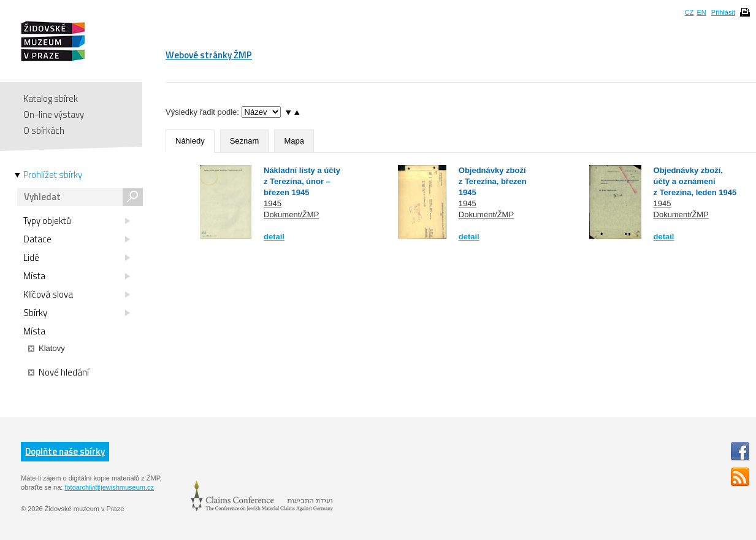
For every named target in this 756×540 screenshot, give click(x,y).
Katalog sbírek (51, 98)
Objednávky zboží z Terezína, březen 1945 (493, 181)
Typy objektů (77, 221)
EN (701, 12)
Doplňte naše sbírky (65, 451)
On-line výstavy (54, 114)
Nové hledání (59, 372)
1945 (273, 203)
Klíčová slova (77, 295)
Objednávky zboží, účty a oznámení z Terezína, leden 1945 (695, 181)
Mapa (294, 141)
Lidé (77, 258)
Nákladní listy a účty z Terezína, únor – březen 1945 (302, 181)
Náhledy (190, 141)
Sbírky (77, 313)
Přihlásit (723, 12)
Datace (77, 239)
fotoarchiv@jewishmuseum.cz (109, 487)
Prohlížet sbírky (53, 175)
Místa (77, 276)
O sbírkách (44, 130)
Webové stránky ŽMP (209, 55)
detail (274, 237)
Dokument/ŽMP (291, 214)
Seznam (245, 141)
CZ (689, 12)
